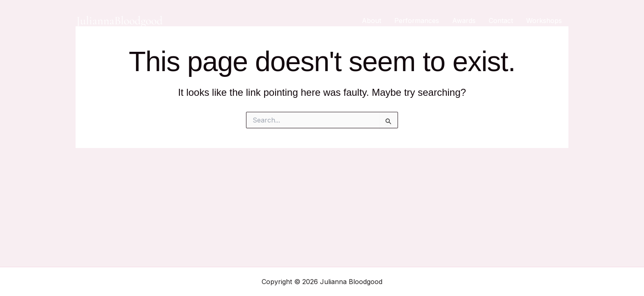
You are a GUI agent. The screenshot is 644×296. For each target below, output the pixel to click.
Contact (501, 21)
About (371, 21)
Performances (417, 21)
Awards (464, 21)
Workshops (544, 21)
